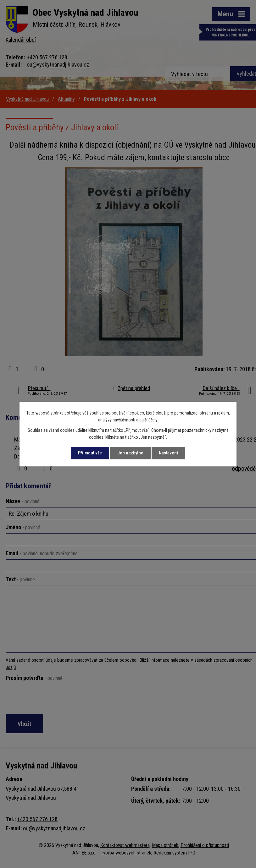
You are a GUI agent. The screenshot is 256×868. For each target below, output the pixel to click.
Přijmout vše (90, 453)
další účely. (149, 420)
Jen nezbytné (130, 453)
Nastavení (168, 453)
